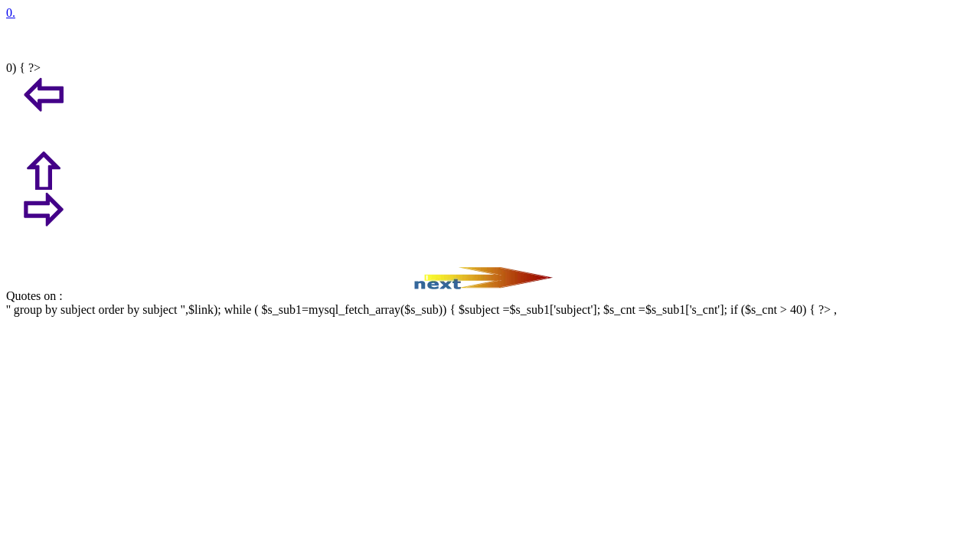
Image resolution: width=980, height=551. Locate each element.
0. (11, 13)
